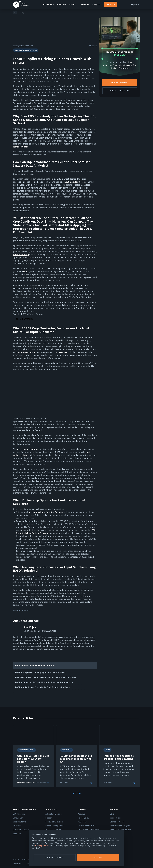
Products (61, 4)
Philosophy (82, 822)
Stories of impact (117, 822)
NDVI (26, 271)
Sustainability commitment (89, 830)
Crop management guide (120, 826)
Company (96, 4)
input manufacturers (74, 182)
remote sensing (21, 255)
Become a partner (24, 319)
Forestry (49, 818)
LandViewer (18, 818)
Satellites (85, 4)
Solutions (73, 4)
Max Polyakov (83, 818)
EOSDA (21, 4)
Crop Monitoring (20, 822)
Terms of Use (18, 864)
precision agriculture (28, 449)
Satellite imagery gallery (120, 830)
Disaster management (55, 826)
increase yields (21, 147)
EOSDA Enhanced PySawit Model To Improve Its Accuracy (44, 682)
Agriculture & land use (55, 814)
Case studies (115, 818)
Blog (112, 814)
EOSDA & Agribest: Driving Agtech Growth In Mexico (41, 672)
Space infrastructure (86, 826)
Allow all (101, 858)
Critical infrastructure (54, 822)
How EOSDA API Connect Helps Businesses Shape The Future (46, 677)
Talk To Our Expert (120, 82)
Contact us (110, 4)
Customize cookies (52, 858)
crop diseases (60, 352)
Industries (48, 4)
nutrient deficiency (25, 352)
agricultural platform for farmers (46, 512)
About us (81, 814)
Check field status (120, 91)
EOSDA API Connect (21, 830)
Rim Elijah (30, 627)
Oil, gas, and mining (53, 830)
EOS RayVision (19, 814)
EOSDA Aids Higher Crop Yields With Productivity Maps (42, 687)
